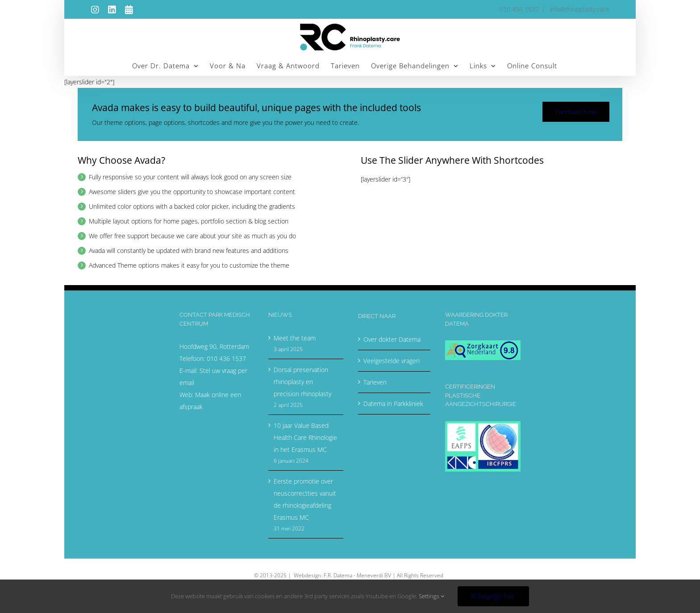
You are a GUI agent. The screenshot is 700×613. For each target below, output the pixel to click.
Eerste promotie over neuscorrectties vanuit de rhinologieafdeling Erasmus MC (305, 499)
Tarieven (375, 382)
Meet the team (295, 338)
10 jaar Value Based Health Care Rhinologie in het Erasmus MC (305, 437)
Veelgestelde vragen (392, 361)
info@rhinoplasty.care (578, 9)
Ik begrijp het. (493, 596)
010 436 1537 (226, 358)
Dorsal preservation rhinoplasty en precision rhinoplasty (302, 382)
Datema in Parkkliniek (393, 404)
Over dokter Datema (392, 339)
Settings (431, 596)
